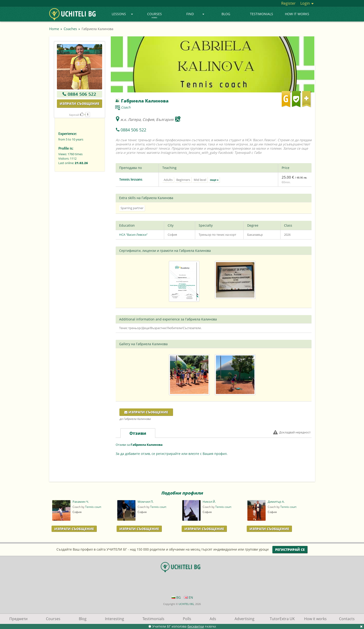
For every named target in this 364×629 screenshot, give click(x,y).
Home (54, 29)
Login (307, 3)
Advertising (244, 619)
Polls (187, 619)
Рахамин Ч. (81, 502)
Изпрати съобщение (80, 104)
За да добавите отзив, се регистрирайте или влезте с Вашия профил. (172, 454)
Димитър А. (276, 502)
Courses (154, 16)
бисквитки (196, 626)
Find (195, 14)
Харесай (76, 115)
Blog (226, 14)
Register (288, 3)
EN (189, 597)
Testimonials (262, 14)
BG (176, 597)
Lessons (122, 14)
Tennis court (93, 507)
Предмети (18, 619)
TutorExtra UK (282, 619)
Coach (126, 107)
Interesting (114, 619)
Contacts (347, 619)
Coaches (70, 29)
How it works (297, 14)
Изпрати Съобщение (74, 529)
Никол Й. (209, 502)
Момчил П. (146, 502)
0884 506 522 (82, 94)
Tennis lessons (131, 179)
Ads (213, 619)
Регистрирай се (290, 550)
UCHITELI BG (186, 604)
